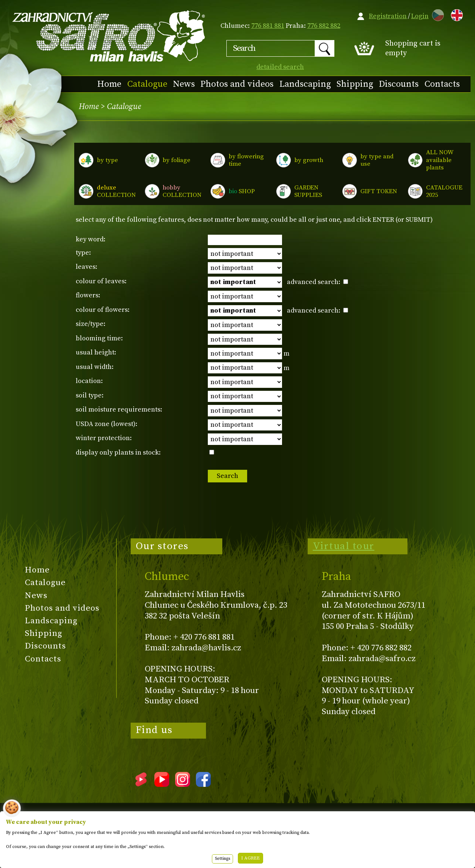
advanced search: (317, 282)
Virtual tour (344, 546)
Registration (388, 16)
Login (420, 16)
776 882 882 (324, 26)
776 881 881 (268, 26)
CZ (436, 14)
